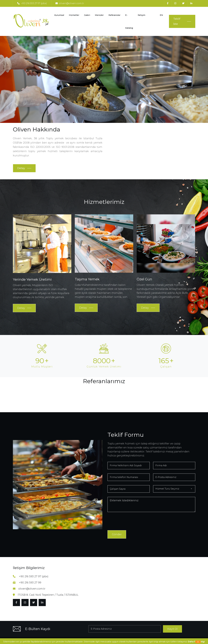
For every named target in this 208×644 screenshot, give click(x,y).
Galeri (87, 15)
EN (161, 15)
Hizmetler (74, 15)
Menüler (99, 15)
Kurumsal (59, 15)
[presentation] (129, 522)
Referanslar (114, 15)
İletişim (142, 15)
